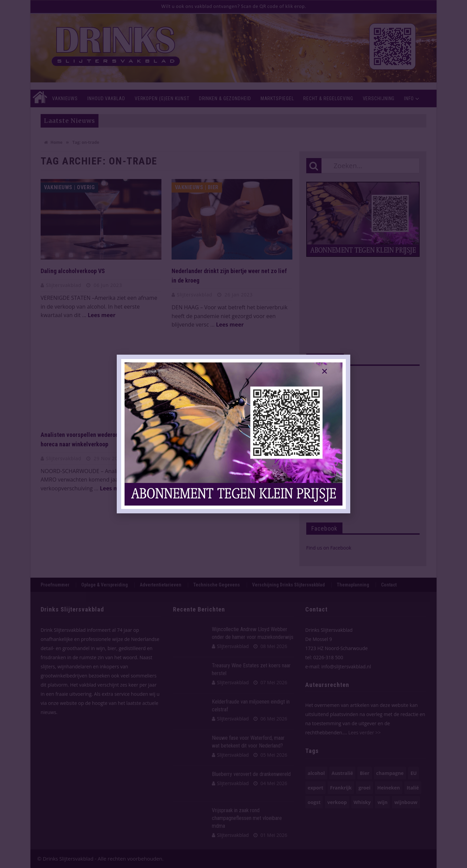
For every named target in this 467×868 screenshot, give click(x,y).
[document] (234, 434)
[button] (325, 371)
